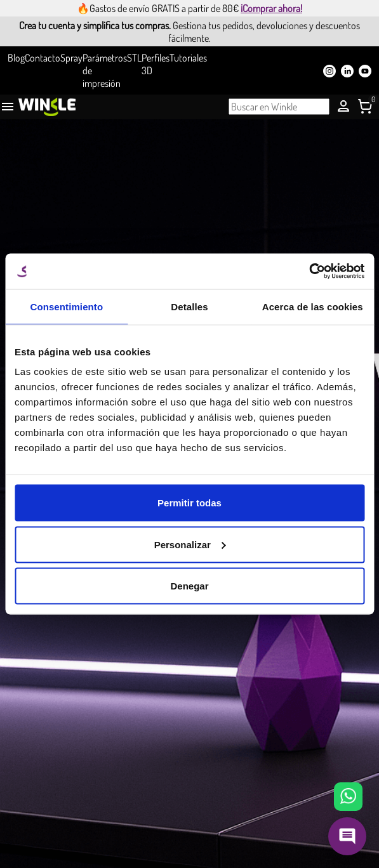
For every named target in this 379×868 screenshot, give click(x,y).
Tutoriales (188, 58)
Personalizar (190, 544)
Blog (16, 58)
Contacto (43, 58)
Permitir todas (189, 503)
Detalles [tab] (189, 306)
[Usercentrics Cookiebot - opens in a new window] (309, 272)
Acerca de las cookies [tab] (313, 306)
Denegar (189, 586)
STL (134, 58)
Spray (71, 58)
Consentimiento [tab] (66, 306)
